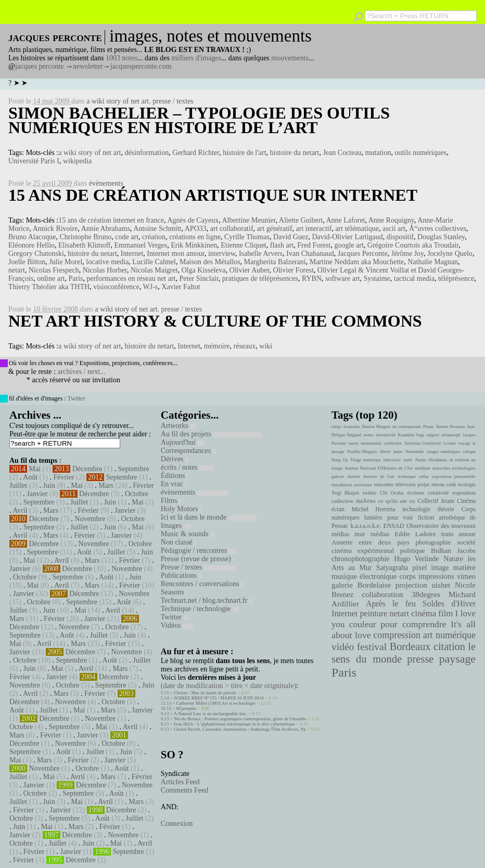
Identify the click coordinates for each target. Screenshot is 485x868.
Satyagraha (392, 568)
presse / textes (173, 101)
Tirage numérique (365, 460)
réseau (438, 484)
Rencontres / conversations (202, 584)
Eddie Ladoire (415, 534)
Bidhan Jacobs (453, 550)
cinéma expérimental (363, 550)
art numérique (449, 635)
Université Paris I (34, 161)
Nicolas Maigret (154, 270)
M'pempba (186, 708)
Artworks (178, 426)
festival (372, 647)
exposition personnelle (454, 476)
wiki (266, 346)
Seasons (174, 592)
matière (464, 567)
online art (51, 278)
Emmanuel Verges (141, 245)
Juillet (18, 485)
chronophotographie (361, 559)
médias (380, 534)
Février (63, 477)
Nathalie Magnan (433, 262)
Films (171, 501)
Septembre (134, 469)
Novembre (90, 519)
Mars (106, 485)
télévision (406, 484)
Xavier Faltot (181, 287)
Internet (132, 254)
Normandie (415, 452)
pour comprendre (413, 624)
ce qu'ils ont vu (397, 501)
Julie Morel (66, 262)
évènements (106, 183)
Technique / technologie (200, 609)
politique (413, 550)
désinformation (146, 153)
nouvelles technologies (454, 468)
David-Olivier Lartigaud (347, 237)
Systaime (377, 278)
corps (408, 576)
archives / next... (81, 372)
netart (17, 270)
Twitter (76, 398)
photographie (433, 542)
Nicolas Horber (105, 270)
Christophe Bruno (85, 237)
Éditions (174, 476)
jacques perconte (40, 66)
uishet (441, 585)
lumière (373, 517)
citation (449, 646)
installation (342, 485)
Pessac (429, 427)
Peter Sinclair (199, 278)
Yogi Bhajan (345, 493)
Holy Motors (181, 509)
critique (469, 452)
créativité (438, 493)
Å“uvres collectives (438, 229)
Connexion (177, 824)
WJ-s (151, 287)
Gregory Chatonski (36, 254)
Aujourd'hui (183, 442)
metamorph (451, 435)
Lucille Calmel (154, 262)
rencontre (384, 484)
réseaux (245, 346)
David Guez (291, 237)
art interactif (314, 229)
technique (407, 476)
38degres (426, 594)
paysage (457, 659)
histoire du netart (295, 153)
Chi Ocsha (392, 493)
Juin (49, 485)
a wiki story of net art (118, 101)
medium (422, 468)
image (440, 568)
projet (423, 484)
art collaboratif (232, 229)
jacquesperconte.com (141, 66)
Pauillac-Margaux (362, 452)
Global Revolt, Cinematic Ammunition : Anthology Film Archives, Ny (240, 729)
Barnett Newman (450, 427)
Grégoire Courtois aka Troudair (413, 245)
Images (176, 526)
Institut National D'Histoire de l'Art (379, 468)
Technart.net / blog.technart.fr (207, 600)
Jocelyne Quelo (450, 254)
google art (349, 245)
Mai (35, 469)
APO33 (196, 229)
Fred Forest (314, 245)
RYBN (312, 278)
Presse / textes (198, 567)
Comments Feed (184, 790)
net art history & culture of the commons (215, 321)
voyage (464, 443)
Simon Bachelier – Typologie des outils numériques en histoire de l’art (199, 120)
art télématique (357, 229)
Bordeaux (410, 646)
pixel (420, 568)
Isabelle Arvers (261, 254)
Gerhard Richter (196, 153)
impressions (436, 576)
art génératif (275, 229)
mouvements (290, 58)
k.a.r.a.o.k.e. (366, 526)
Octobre (137, 494)
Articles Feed (180, 782)
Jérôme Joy (407, 254)
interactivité (386, 435)
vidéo (343, 647)
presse (420, 659)
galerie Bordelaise (361, 585)
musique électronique (364, 576)
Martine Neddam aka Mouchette (357, 262)
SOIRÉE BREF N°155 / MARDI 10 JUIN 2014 (219, 698)
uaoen (353, 443)
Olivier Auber (250, 270)
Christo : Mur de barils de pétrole (205, 693)
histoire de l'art (244, 153)
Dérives (175, 459)
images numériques (443, 452)
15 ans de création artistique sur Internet (213, 195)
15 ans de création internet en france (111, 220)
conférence (393, 443)
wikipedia (77, 161)
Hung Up (340, 460)
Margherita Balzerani (275, 262)
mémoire (217, 346)
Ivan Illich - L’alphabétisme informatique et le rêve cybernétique (234, 724)
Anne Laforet (345, 220)
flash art (282, 245)
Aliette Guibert (301, 220)
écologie (467, 484)
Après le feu (391, 604)
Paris (75, 278)
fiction (426, 517)
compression (397, 635)
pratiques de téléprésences (260, 278)
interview (222, 254)
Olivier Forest (293, 270)
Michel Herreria (374, 509)
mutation (378, 153)
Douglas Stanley (441, 237)
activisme (363, 485)
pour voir (400, 517)
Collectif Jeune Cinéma (446, 501)
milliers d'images (196, 58)
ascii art (394, 229)
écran (338, 509)
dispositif (400, 237)
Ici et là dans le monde (209, 517)
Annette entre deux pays (371, 542)
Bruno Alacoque (32, 237)
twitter (369, 493)
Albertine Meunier (248, 220)
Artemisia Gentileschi (423, 443)
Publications (181, 575)
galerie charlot (346, 476)
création (154, 237)
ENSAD (393, 526)
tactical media (414, 278)
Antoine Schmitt (157, 229)
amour (467, 534)
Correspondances (188, 451)
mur (360, 534)
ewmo (368, 435)
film (445, 613)
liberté (385, 452)
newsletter (88, 66)
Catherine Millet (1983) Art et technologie (216, 703)
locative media (107, 262)
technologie (416, 509)
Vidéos (177, 625)
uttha (424, 476)
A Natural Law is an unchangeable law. (210, 714)
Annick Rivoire (55, 229)
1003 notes (122, 58)
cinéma (424, 613)
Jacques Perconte (363, 254)
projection (411, 585)
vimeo (466, 576)
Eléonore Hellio (31, 245)
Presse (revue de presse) (197, 559)
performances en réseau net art (131, 278)
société (466, 542)
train (448, 534)
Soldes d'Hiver (449, 604)
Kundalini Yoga (411, 435)
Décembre (87, 469)
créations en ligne (195, 237)
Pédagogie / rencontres (199, 550)
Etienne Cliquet (243, 245)
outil (408, 460)
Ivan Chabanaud (310, 254)
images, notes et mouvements (210, 36)
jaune (398, 452)
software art (342, 278)
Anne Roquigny (391, 220)
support (433, 435)
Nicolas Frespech (54, 270)
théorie (446, 509)
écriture (416, 493)
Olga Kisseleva (204, 270)
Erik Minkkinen (194, 245)
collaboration (382, 594)
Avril (20, 510)
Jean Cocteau (342, 153)
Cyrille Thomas (247, 237)
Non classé (178, 542)
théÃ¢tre (366, 501)
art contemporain (407, 427)
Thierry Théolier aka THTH (49, 287)
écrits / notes (187, 467)
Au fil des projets (211, 434)
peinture (373, 614)
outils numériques (420, 153)
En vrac (174, 484)
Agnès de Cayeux (193, 220)
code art (127, 237)
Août (30, 477)
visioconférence (116, 287)
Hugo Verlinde (416, 559)
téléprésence (456, 278)
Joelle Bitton (27, 262)
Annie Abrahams (106, 229)
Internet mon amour (176, 254)
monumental (371, 443)
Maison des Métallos (210, 262)
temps (336, 427)
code (451, 484)
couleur (363, 624)
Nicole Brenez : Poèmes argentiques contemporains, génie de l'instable (240, 719)
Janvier (37, 494)
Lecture (450, 443)
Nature (453, 559)
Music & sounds (188, 534)
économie (352, 427)
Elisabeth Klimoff (84, 245)
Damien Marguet (376, 427)
